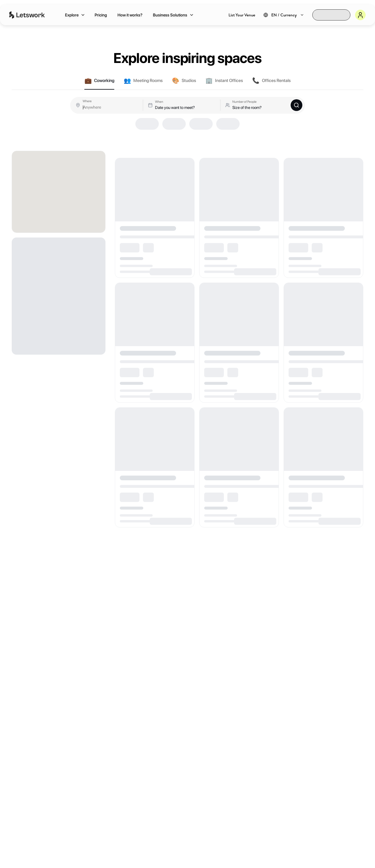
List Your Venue (242, 15)
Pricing (101, 15)
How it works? (130, 15)
